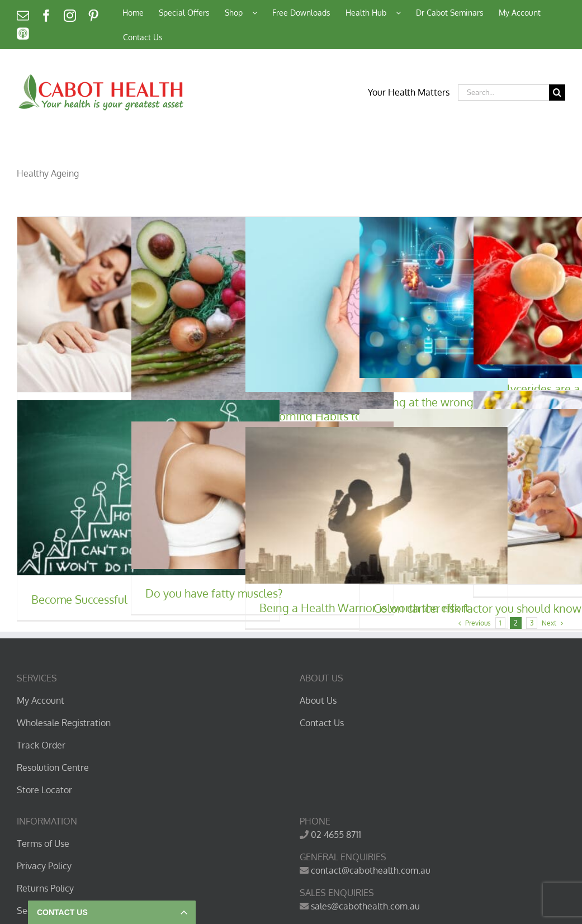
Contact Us (322, 723)
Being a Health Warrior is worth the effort (364, 608)
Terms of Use (43, 844)
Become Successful (79, 599)
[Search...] (503, 93)
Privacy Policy (44, 866)
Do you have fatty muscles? (214, 593)
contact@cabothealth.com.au (371, 870)
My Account (41, 700)
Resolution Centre (53, 767)
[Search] (557, 93)
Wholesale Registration (64, 723)
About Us (318, 700)
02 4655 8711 (336, 835)
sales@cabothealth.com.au (365, 906)
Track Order (41, 745)
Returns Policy (45, 888)
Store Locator (44, 790)
